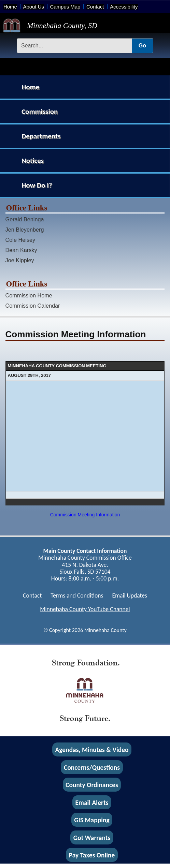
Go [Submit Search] (142, 46)
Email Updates (130, 595)
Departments (41, 136)
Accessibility (124, 7)
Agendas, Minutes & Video (92, 750)
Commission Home (29, 295)
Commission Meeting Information (85, 515)
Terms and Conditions (77, 595)
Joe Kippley (20, 260)
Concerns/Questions (92, 767)
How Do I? (37, 185)
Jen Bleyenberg (25, 230)
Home (10, 7)
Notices (33, 161)
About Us (33, 7)
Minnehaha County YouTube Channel (85, 609)
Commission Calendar (33, 306)
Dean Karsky (21, 250)
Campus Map (65, 7)
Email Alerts (92, 802)
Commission (40, 112)
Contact (95, 7)
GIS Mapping (92, 820)
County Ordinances (92, 785)
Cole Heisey (20, 240)
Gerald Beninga (25, 219)
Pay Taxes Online (92, 855)
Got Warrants (92, 837)
